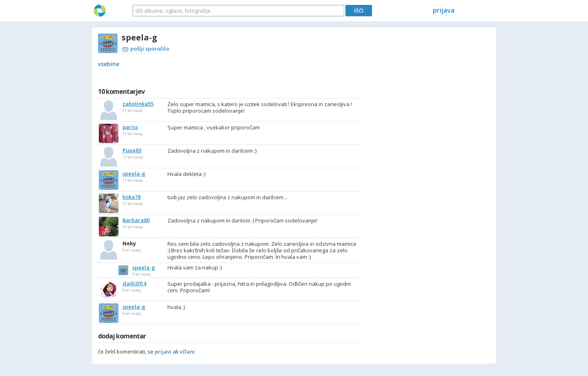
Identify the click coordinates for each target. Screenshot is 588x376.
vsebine (109, 64)
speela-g (144, 267)
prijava (444, 10)
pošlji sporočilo (146, 49)
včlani (187, 352)
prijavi (163, 352)
